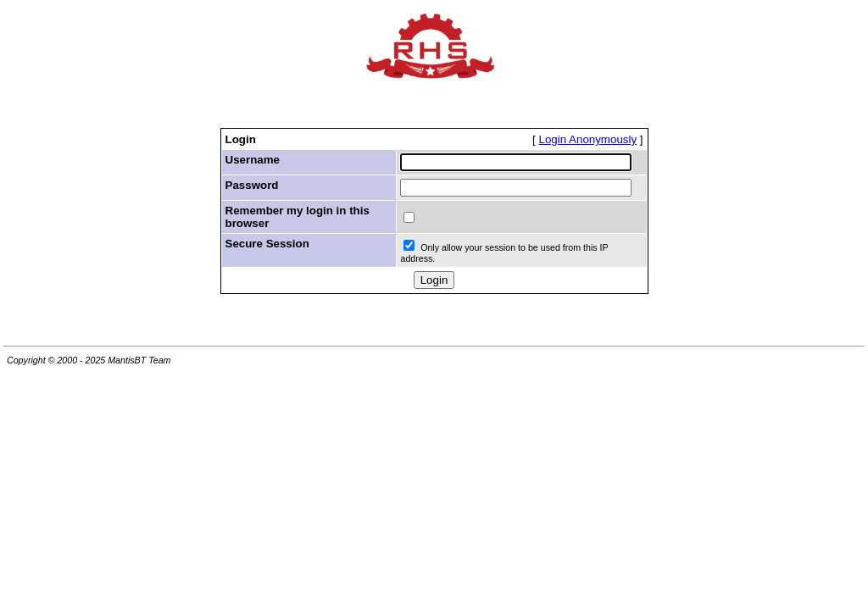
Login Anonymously (588, 139)
